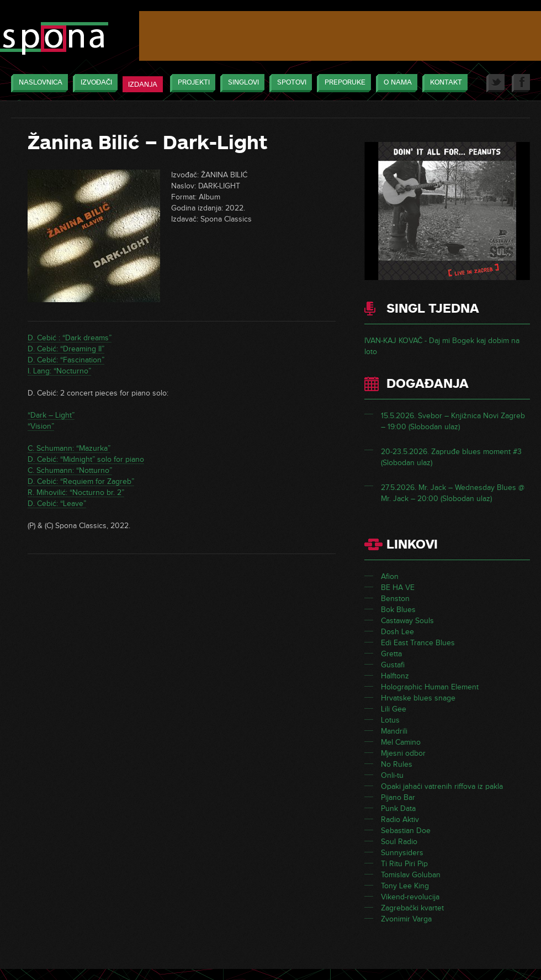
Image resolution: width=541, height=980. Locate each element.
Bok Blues (398, 610)
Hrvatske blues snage (418, 698)
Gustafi (393, 665)
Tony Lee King (405, 886)
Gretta (391, 654)
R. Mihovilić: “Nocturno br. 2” (76, 492)
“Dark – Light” (51, 415)
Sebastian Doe (406, 831)
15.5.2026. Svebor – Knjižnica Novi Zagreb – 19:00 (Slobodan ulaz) (453, 421)
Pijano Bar (398, 797)
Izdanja (143, 85)
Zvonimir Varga (406, 919)
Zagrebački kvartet (412, 908)
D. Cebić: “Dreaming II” (66, 349)
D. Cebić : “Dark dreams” (70, 338)
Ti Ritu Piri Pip (404, 864)
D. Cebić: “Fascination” (66, 360)
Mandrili (394, 731)
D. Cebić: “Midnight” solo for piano (86, 459)
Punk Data (398, 808)
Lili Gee (394, 709)
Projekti (191, 83)
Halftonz (395, 676)
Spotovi (289, 83)
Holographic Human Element (430, 687)
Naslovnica (38, 83)
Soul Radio (399, 842)
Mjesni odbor (403, 753)
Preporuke (342, 83)
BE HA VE (398, 588)
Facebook (521, 83)
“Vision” (41, 426)
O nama (395, 83)
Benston (395, 599)
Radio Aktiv (400, 820)
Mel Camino (401, 742)
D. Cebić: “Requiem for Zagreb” (81, 481)
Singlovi (241, 83)
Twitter (495, 83)
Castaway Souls (407, 621)
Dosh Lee (397, 632)
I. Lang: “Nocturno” (59, 371)
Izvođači (94, 83)
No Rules (397, 764)
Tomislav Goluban (411, 875)
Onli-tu (392, 775)
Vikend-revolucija (410, 897)
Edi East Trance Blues (418, 643)
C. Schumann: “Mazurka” (69, 448)
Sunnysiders (402, 853)
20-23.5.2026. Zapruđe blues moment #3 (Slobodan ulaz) (451, 457)
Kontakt (443, 83)
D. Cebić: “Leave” (57, 504)
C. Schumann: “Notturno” (70, 470)
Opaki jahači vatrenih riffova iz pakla (442, 786)
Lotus (390, 720)
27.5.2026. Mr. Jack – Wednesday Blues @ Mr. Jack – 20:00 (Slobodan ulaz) (453, 493)
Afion (390, 576)
